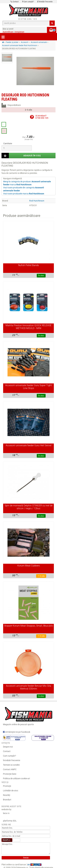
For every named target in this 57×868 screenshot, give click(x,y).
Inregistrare (19, 32)
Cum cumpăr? (28, 2)
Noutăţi (7, 795)
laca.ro (6, 813)
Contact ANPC (10, 769)
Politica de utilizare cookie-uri (16, 778)
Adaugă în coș (32, 156)
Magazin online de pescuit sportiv (28, 716)
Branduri (7, 800)
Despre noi (8, 747)
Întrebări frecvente (45, 2)
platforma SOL (10, 821)
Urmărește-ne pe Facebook (17, 732)
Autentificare (8, 32)
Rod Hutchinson (37, 201)
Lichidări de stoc (11, 791)
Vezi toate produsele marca (24, 194)
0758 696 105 (28, 19)
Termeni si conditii (11, 765)
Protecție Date (10, 774)
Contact (15, 2)
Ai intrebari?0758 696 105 (42, 117)
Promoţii (7, 786)
